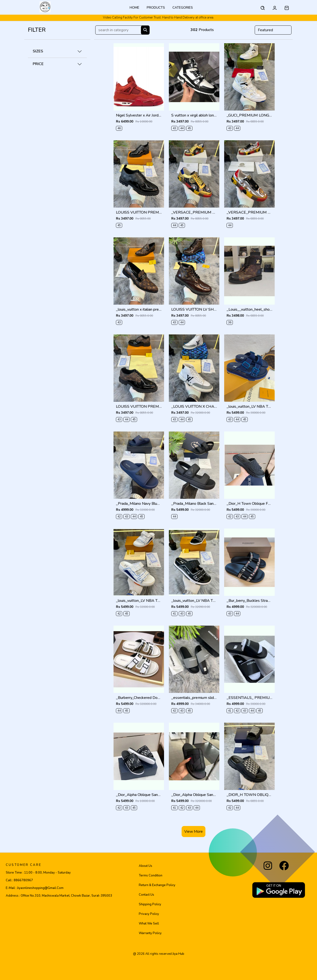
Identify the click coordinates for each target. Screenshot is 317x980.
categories (183, 8)
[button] (287, 7)
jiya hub (178, 954)
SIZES (38, 51)
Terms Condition (151, 875)
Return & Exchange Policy (157, 885)
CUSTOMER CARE (24, 865)
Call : (19, 880)
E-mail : (35, 888)
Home (134, 8)
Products (156, 8)
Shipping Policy (150, 904)
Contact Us (146, 895)
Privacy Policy (149, 914)
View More (193, 832)
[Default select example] (273, 30)
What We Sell (149, 924)
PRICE (38, 64)
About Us (146, 866)
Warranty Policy (150, 933)
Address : (59, 896)
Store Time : (38, 873)
